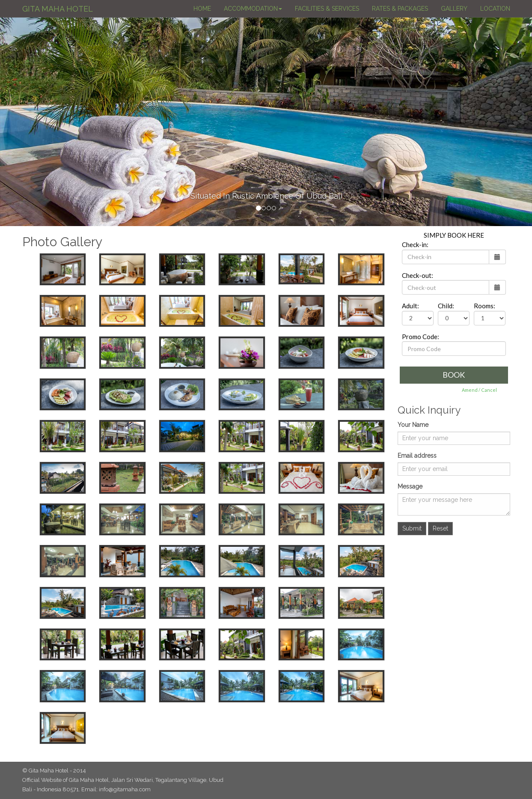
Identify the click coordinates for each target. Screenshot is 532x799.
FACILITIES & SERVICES (327, 9)
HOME (202, 9)
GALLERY (454, 9)
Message (410, 486)
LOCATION (495, 9)
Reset (440, 528)
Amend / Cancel (479, 390)
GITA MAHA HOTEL (58, 9)
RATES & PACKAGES (400, 9)
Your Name (413, 425)
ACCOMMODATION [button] (253, 9)
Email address (417, 456)
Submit (412, 528)
